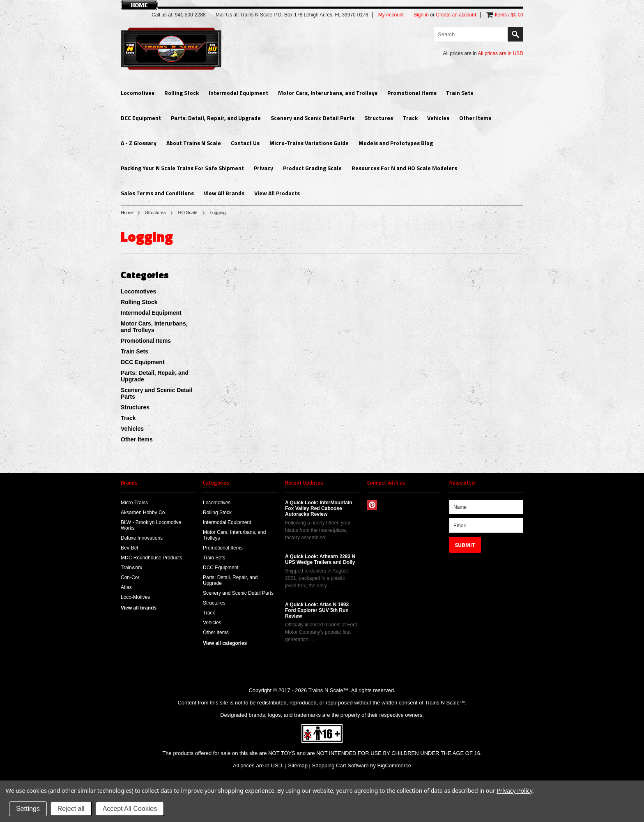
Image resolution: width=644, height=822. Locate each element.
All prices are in (500, 53)
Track (410, 118)
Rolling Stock (182, 93)
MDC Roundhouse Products (151, 558)
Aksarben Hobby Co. (144, 513)
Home (127, 212)
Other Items (475, 118)
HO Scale (187, 212)
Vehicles (438, 118)
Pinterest (372, 505)
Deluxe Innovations (142, 538)
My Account (391, 15)
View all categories (225, 643)
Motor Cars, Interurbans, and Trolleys (328, 93)
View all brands (139, 608)
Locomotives (138, 93)
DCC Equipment (141, 118)
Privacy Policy (514, 791)
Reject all (71, 809)
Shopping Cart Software (340, 765)
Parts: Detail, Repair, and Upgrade (216, 118)
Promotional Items (412, 93)
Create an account (456, 15)
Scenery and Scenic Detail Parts (313, 118)
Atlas (126, 587)
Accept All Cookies (130, 809)
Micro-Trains (134, 503)
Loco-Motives (135, 597)
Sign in (421, 15)
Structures (379, 118)
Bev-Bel (129, 548)
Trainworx (131, 568)
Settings (28, 809)
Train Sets (460, 93)
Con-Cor (130, 577)
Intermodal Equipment (238, 93)
